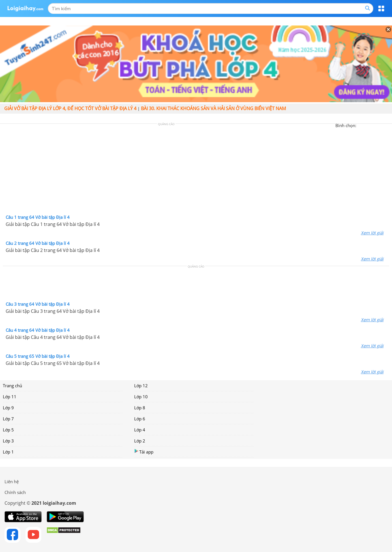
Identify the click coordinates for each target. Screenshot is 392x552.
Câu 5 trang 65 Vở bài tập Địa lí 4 (38, 356)
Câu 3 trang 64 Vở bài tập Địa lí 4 (38, 304)
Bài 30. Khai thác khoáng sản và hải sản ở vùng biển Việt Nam (213, 108)
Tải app (144, 452)
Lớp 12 (141, 386)
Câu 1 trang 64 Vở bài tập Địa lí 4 (38, 217)
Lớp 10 (141, 397)
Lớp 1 (8, 452)
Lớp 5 (8, 430)
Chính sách (15, 492)
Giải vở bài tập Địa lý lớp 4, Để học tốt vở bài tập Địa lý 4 (70, 108)
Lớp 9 (8, 408)
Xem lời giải (372, 233)
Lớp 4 (140, 430)
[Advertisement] (196, 170)
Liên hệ (12, 482)
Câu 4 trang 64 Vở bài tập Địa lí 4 (38, 330)
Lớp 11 (10, 397)
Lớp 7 (8, 419)
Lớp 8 (140, 408)
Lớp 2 (140, 441)
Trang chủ (12, 386)
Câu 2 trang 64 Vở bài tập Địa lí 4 (38, 243)
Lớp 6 (140, 419)
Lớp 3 (8, 441)
